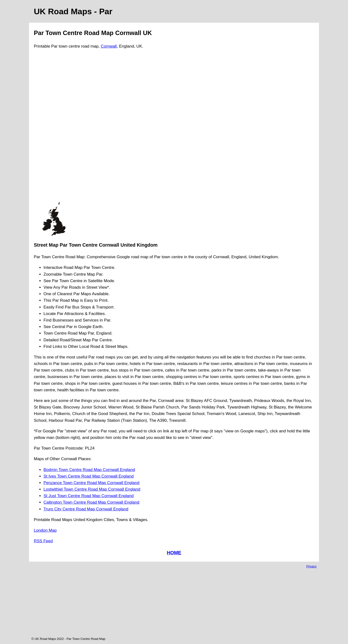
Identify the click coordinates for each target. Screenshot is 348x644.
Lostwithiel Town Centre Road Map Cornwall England (92, 489)
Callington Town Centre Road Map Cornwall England (91, 502)
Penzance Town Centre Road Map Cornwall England (91, 483)
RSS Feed (43, 541)
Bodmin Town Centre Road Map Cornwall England (89, 470)
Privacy (311, 566)
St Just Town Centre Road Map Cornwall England (89, 496)
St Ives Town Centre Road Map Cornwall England (89, 476)
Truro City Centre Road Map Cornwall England (86, 509)
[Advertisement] (54, 128)
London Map (45, 530)
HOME (174, 553)
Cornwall (109, 46)
